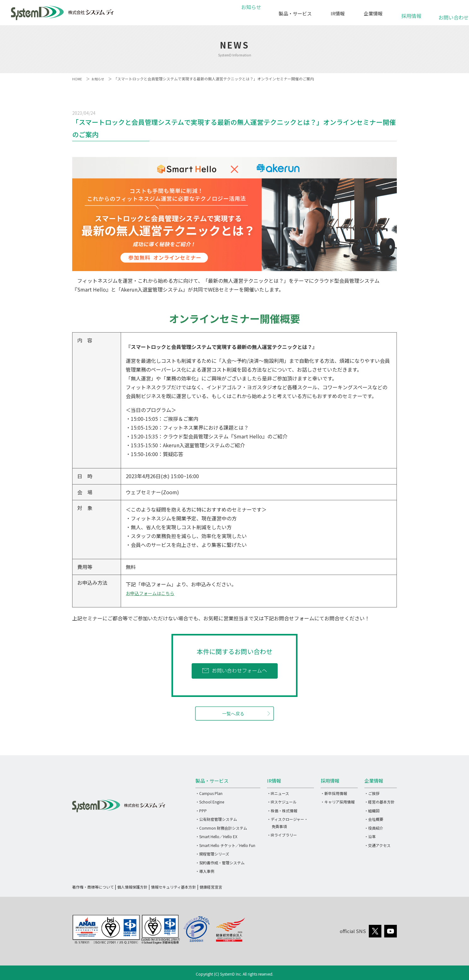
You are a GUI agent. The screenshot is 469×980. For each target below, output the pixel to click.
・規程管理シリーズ (212, 854)
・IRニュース (278, 793)
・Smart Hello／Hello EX (216, 836)
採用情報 (411, 12)
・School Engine (210, 802)
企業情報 (373, 13)
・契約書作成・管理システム (220, 863)
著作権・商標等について (93, 887)
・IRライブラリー (282, 835)
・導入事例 (205, 871)
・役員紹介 (374, 828)
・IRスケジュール (282, 802)
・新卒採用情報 (334, 793)
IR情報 (338, 13)
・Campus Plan (209, 793)
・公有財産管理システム (216, 819)
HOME (77, 79)
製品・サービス (295, 13)
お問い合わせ (450, 14)
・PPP (201, 811)
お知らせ (250, 13)
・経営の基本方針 (379, 802)
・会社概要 (374, 819)
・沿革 (370, 836)
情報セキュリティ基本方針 (174, 887)
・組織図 (372, 811)
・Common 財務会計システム (221, 828)
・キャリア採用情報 (338, 802)
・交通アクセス (377, 845)
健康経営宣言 (211, 887)
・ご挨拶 (372, 793)
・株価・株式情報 (282, 811)
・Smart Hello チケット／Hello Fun (225, 845)
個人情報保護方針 (132, 887)
